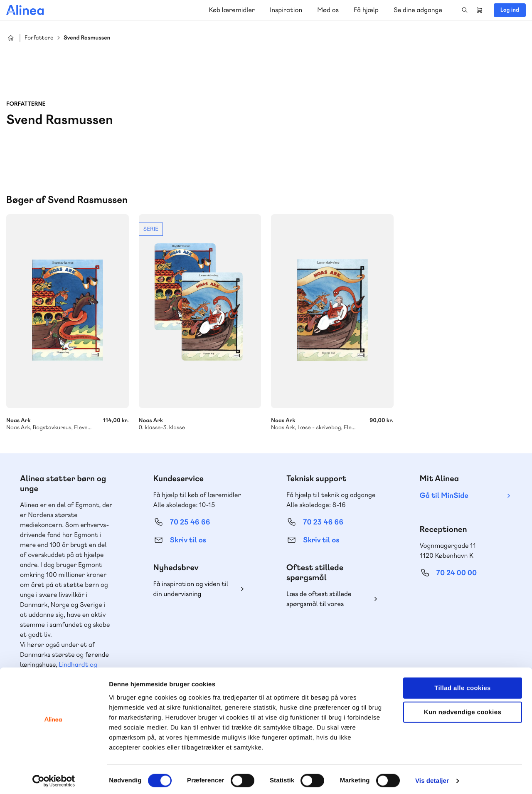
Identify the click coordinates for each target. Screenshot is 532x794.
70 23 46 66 (323, 522)
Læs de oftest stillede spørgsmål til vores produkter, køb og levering (325, 599)
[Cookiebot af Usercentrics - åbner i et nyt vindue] (54, 778)
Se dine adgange (418, 10)
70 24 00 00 (457, 573)
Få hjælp (366, 10)
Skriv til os (188, 540)
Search (465, 10)
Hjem (11, 38)
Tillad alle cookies (463, 684)
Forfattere (39, 38)
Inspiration (286, 10)
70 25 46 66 (190, 522)
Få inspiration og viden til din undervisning (191, 589)
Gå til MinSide (444, 496)
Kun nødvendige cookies (463, 709)
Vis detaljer (432, 778)
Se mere (200, 323)
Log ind (510, 10)
